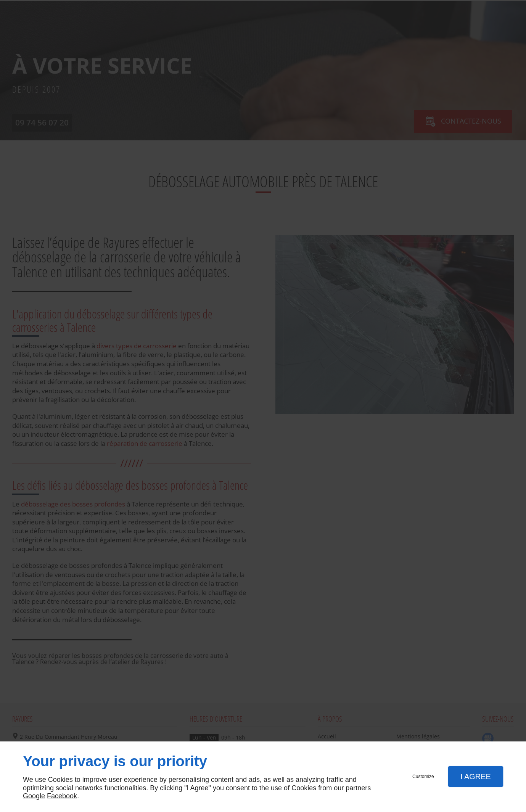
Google (34, 796)
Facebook (62, 796)
